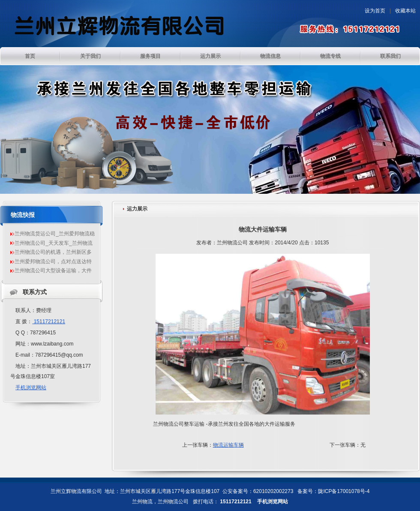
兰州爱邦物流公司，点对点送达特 (53, 262)
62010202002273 (273, 491)
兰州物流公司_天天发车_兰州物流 (53, 243)
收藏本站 (405, 11)
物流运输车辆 (228, 445)
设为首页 (375, 11)
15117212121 (49, 322)
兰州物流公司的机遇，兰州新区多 (53, 252)
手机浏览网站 (31, 388)
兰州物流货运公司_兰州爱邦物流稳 (55, 234)
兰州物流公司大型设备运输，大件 (53, 271)
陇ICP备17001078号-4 (344, 491)
